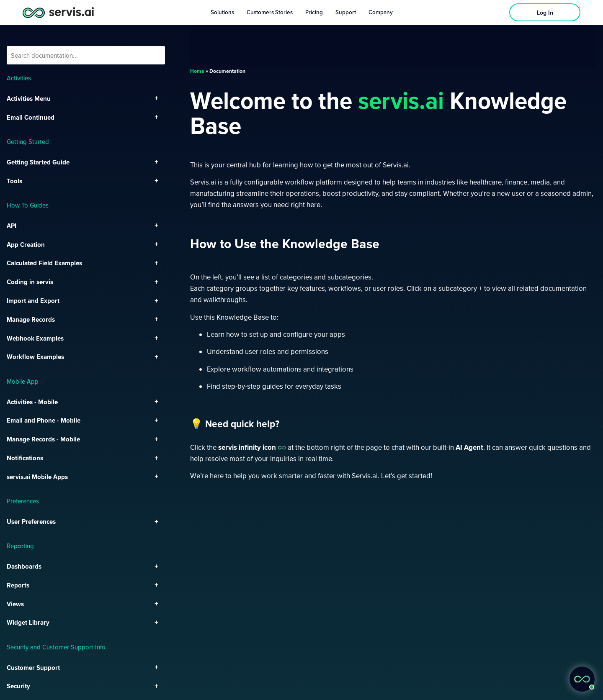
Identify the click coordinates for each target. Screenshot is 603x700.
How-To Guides (28, 205)
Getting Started (28, 141)
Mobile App (23, 381)
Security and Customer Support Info (56, 647)
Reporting (20, 546)
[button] (582, 679)
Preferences (23, 501)
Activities (19, 78)
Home (197, 71)
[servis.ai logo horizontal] (58, 12)
